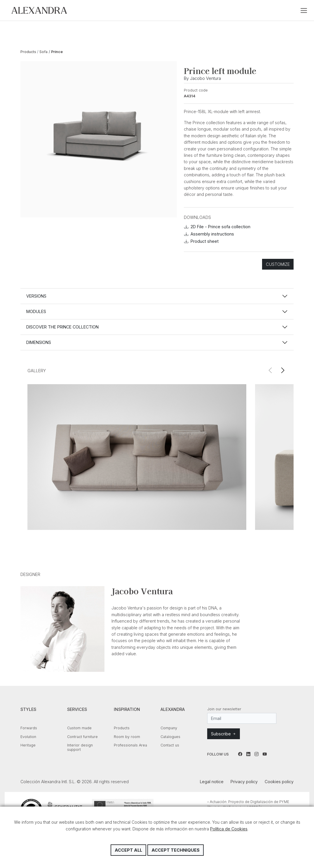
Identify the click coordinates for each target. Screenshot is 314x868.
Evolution (28, 737)
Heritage (28, 745)
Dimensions (39, 342)
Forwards (29, 728)
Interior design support (80, 747)
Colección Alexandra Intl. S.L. (39, 10)
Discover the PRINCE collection (62, 327)
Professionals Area (130, 745)
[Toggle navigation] (304, 10)
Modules (36, 311)
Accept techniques (176, 850)
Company (169, 728)
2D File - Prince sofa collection (217, 227)
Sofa (43, 52)
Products (28, 52)
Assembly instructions (209, 234)
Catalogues (170, 737)
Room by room (127, 737)
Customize (278, 264)
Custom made (79, 728)
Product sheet (201, 241)
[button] (283, 371)
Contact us (170, 745)
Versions (36, 296)
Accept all (128, 850)
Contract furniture (82, 737)
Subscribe (224, 734)
